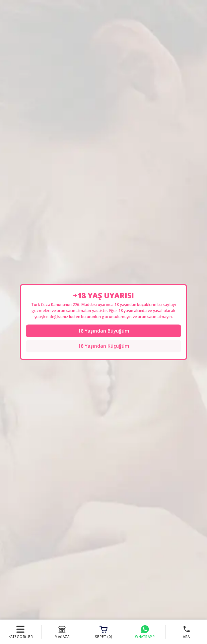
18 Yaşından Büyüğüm (103, 331)
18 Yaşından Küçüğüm (104, 346)
